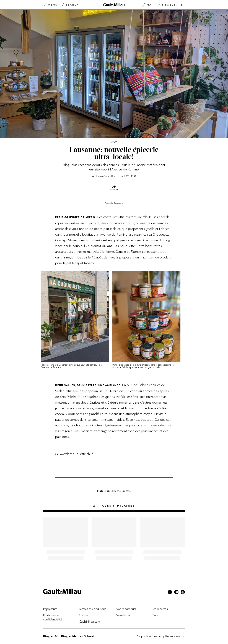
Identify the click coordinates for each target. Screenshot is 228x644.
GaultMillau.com (89, 622)
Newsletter (174, 5)
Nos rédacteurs (126, 609)
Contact (84, 615)
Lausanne (116, 491)
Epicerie (126, 491)
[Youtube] (183, 593)
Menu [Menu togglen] (53, 5)
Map (150, 5)
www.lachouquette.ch (75, 454)
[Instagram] (176, 593)
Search (72, 5)
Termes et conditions (93, 609)
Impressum (50, 609)
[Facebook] (170, 593)
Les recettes (160, 609)
